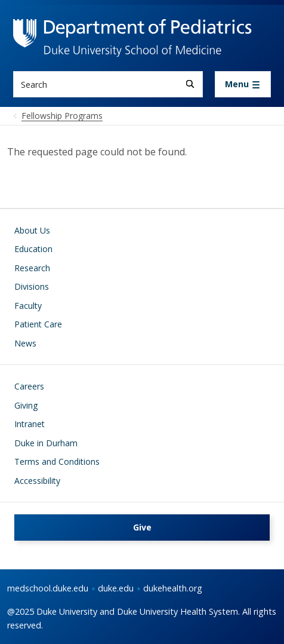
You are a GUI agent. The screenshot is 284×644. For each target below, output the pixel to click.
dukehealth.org (173, 588)
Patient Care (38, 324)
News (25, 343)
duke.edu (116, 588)
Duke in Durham (46, 443)
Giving (26, 405)
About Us (32, 230)
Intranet (30, 424)
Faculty (28, 306)
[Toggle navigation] (243, 84)
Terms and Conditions (57, 461)
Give (142, 527)
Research (32, 268)
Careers (29, 386)
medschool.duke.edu (48, 588)
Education (33, 249)
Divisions (32, 286)
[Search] (190, 84)
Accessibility (37, 481)
